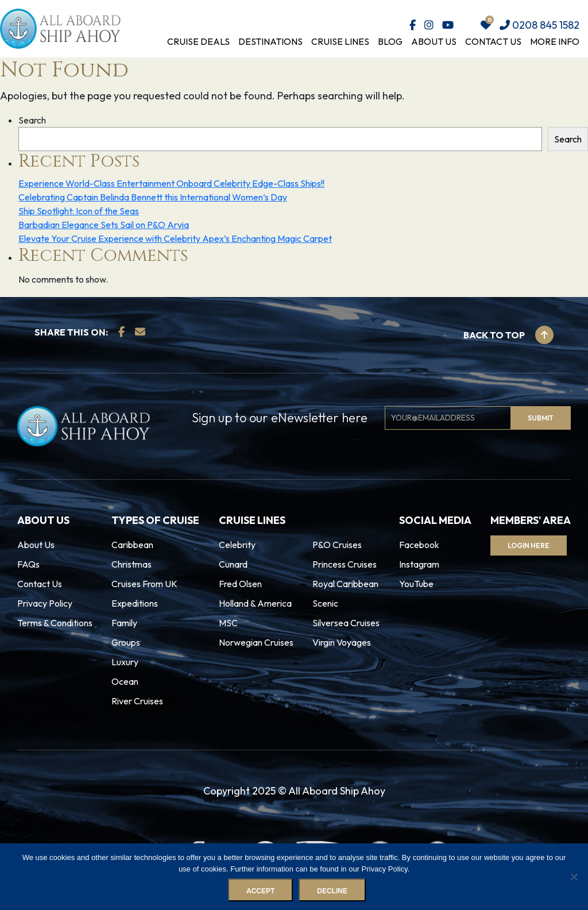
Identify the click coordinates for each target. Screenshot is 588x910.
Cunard (233, 564)
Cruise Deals (198, 41)
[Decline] (574, 877)
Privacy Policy (45, 603)
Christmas (131, 564)
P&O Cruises (337, 545)
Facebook (419, 545)
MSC (228, 623)
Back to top (508, 335)
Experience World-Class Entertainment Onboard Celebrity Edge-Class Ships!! (171, 183)
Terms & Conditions (55, 623)
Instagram (419, 564)
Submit (541, 418)
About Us (434, 41)
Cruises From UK (144, 584)
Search (32, 120)
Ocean (125, 681)
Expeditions (135, 603)
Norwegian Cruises (256, 642)
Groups (126, 642)
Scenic (325, 603)
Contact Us (493, 41)
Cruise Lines (340, 41)
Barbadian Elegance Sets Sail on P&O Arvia (104, 225)
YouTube (416, 584)
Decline (332, 891)
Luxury (125, 662)
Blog (390, 41)
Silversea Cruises (346, 623)
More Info (555, 41)
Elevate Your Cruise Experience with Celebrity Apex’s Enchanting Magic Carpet (175, 238)
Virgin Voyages (342, 642)
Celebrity (237, 545)
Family (124, 623)
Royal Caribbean (345, 584)
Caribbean (132, 545)
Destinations (270, 41)
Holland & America (255, 603)
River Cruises (137, 701)
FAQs (28, 564)
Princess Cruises (345, 564)
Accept (260, 891)
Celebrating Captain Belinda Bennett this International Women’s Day (153, 197)
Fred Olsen (240, 584)
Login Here (529, 545)
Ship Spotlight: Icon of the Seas (79, 211)
